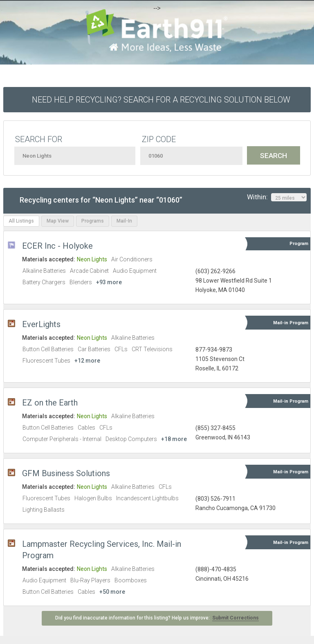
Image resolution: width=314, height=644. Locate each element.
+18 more (174, 439)
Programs (93, 221)
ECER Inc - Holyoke (57, 246)
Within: (277, 197)
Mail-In (124, 221)
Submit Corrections (235, 618)
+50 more (112, 592)
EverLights (41, 324)
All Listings (21, 221)
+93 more (109, 282)
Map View (58, 221)
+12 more (87, 361)
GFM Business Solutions (66, 473)
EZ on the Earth (50, 403)
